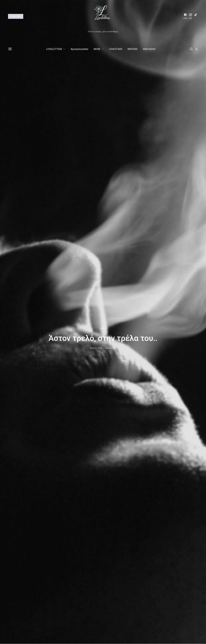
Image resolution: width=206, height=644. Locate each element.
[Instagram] (190, 16)
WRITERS (132, 49)
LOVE (103, 328)
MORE (97, 49)
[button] (197, 49)
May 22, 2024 (96, 348)
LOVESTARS (116, 49)
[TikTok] (196, 16)
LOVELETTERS (54, 49)
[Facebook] (185, 16)
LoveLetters (111, 348)
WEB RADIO (149, 49)
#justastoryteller (79, 49)
